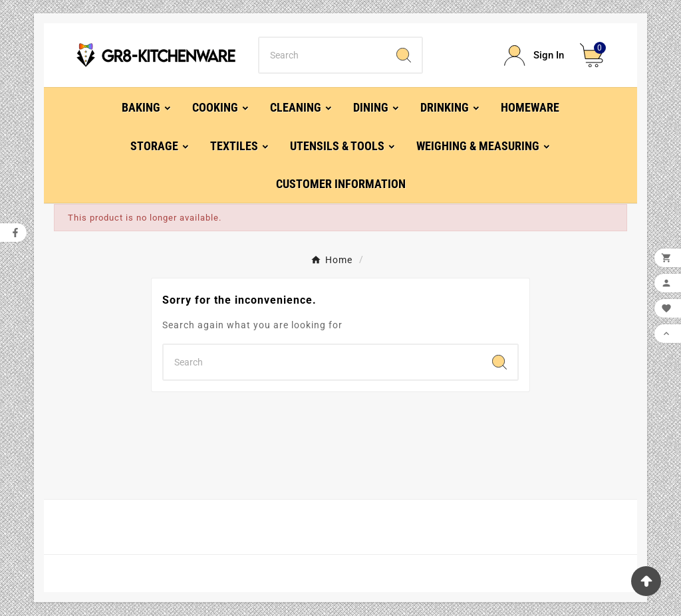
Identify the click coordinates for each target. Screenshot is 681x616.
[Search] (322, 55)
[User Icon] (534, 55)
